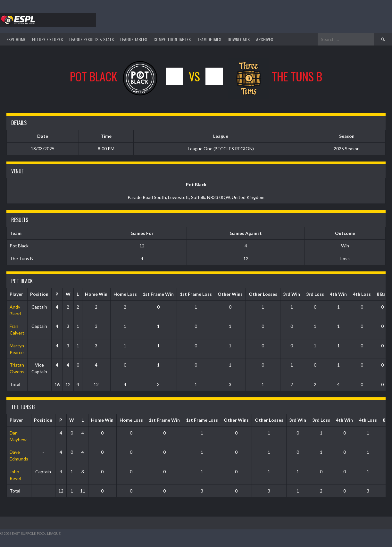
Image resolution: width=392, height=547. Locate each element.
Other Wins (230, 294)
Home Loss (125, 294)
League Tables (134, 39)
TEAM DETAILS (209, 39)
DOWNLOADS (239, 39)
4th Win (338, 294)
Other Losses (263, 294)
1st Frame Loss (196, 294)
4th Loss (362, 294)
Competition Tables (172, 39)
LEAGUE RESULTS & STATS (92, 39)
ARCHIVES (265, 39)
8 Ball (382, 294)
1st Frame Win (158, 294)
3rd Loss (315, 294)
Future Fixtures (47, 39)
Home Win (96, 294)
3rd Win (292, 294)
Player (16, 294)
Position (39, 294)
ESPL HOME (16, 39)
